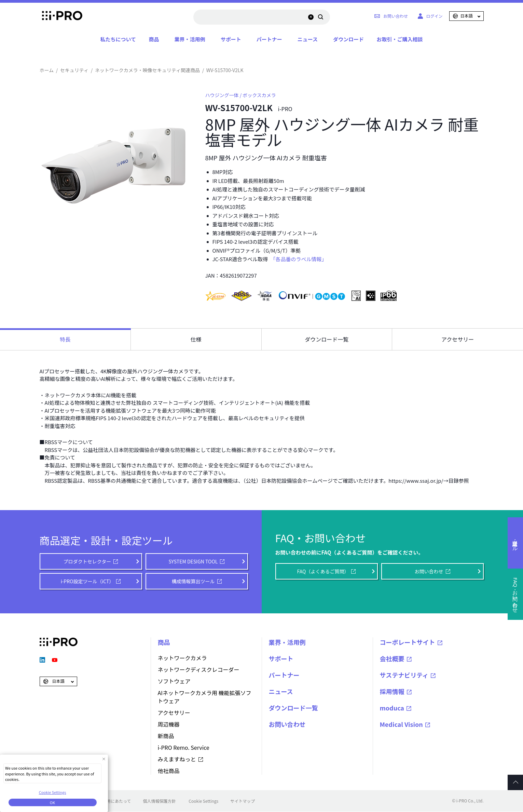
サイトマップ (243, 801)
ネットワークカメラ (182, 658)
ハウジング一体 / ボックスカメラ (241, 95)
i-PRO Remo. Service (184, 747)
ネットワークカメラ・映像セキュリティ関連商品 (147, 70)
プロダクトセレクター (87, 561)
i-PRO (59, 16)
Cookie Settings (203, 801)
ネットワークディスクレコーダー (199, 669)
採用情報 (392, 691)
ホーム (47, 70)
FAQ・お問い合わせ (515, 594)
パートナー (269, 39)
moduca (392, 708)
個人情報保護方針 (159, 801)
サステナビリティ (404, 675)
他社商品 (169, 771)
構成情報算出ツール (193, 581)
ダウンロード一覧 (293, 708)
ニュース (308, 39)
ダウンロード (348, 39)
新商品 (166, 736)
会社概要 (392, 658)
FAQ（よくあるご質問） (323, 571)
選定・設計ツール (515, 543)
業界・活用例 (190, 39)
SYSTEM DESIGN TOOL (193, 561)
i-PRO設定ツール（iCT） (87, 581)
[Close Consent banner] (104, 759)
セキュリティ (74, 70)
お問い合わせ (429, 571)
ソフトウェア (174, 681)
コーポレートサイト (408, 642)
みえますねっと (177, 759)
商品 (154, 39)
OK (52, 802)
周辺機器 (169, 724)
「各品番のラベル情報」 (300, 259)
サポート (231, 39)
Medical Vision (401, 724)
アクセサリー (174, 713)
